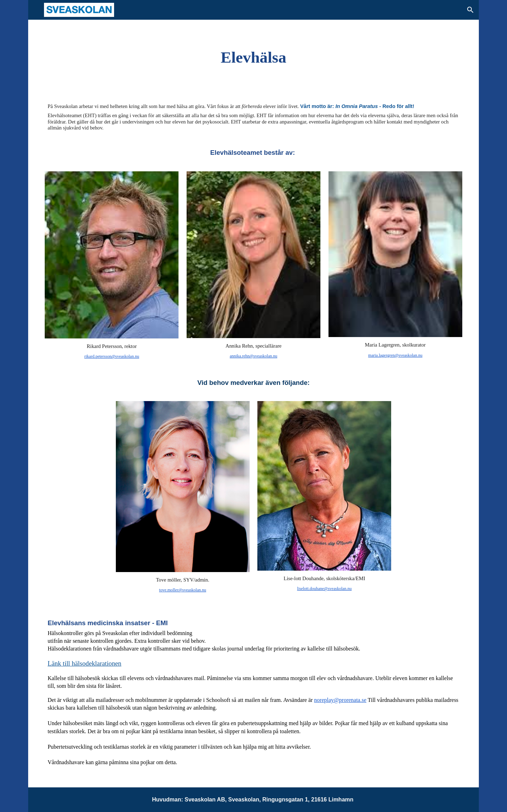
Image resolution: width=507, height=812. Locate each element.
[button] (470, 10)
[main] (254, 57)
